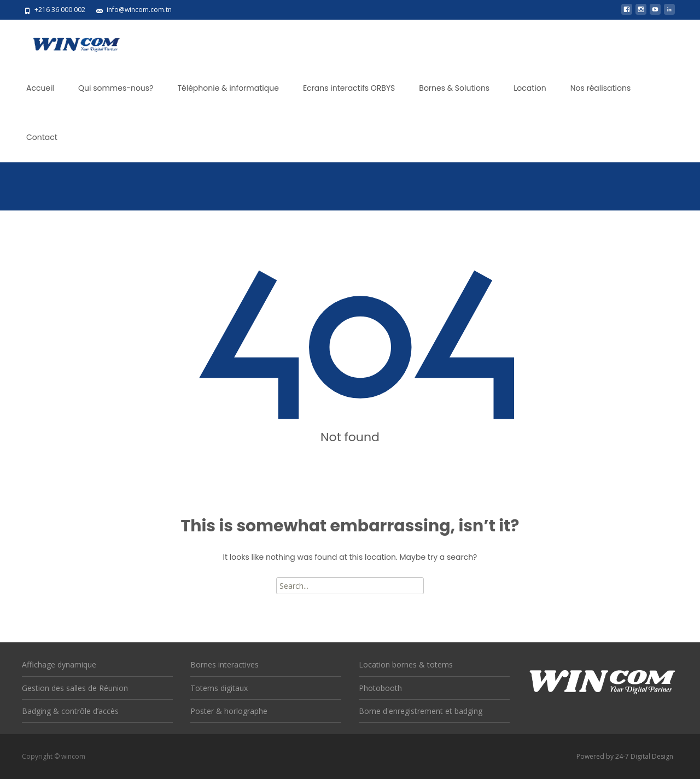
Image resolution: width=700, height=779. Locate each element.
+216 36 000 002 (60, 10)
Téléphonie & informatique (228, 88)
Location (530, 88)
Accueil (40, 88)
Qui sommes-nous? (116, 88)
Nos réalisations (601, 88)
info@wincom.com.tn (139, 10)
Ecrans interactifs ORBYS (349, 88)
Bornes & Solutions (454, 88)
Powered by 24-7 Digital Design (625, 756)
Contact (42, 137)
